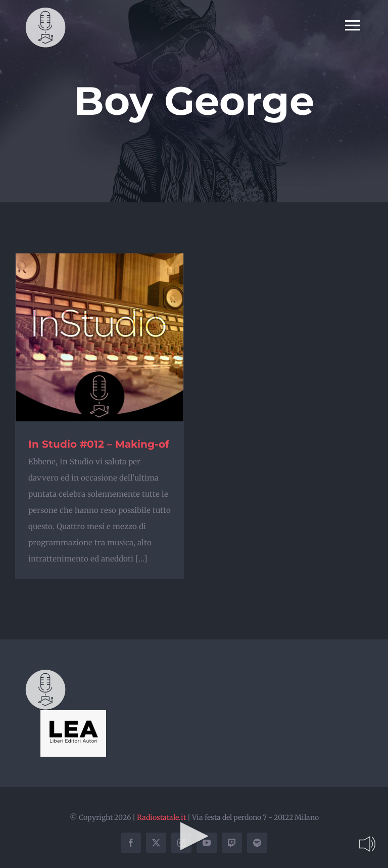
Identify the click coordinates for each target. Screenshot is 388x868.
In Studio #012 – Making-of (99, 444)
